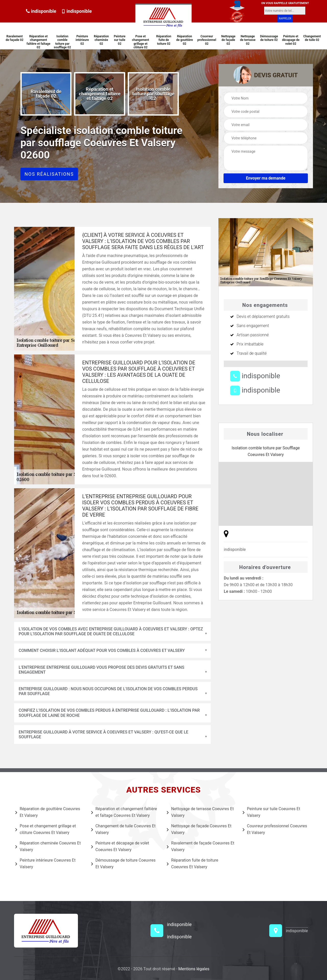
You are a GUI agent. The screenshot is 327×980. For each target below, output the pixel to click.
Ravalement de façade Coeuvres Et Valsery (201, 846)
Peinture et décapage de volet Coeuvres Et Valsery (120, 846)
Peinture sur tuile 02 (120, 40)
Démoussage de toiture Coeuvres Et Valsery (124, 864)
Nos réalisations (49, 174)
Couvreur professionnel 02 (207, 40)
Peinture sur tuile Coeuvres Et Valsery (272, 812)
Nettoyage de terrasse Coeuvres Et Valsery (200, 812)
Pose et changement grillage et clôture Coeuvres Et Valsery (46, 829)
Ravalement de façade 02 (15, 38)
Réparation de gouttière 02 (185, 40)
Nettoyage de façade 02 (228, 40)
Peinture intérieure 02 (82, 40)
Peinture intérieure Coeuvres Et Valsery (45, 864)
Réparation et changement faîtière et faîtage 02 (38, 42)
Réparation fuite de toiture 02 (164, 40)
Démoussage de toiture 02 (269, 38)
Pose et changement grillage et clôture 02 (140, 42)
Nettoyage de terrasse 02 (248, 40)
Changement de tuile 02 (312, 38)
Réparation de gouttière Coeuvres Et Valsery (48, 812)
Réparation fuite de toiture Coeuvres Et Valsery (192, 864)
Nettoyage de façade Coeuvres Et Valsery (199, 829)
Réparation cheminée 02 (101, 40)
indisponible (41, 11)
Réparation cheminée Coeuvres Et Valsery (48, 846)
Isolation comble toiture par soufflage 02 (62, 42)
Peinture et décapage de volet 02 (291, 40)
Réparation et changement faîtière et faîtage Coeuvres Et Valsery (124, 812)
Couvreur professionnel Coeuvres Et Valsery (275, 829)
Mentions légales (194, 969)
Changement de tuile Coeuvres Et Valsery (123, 829)
